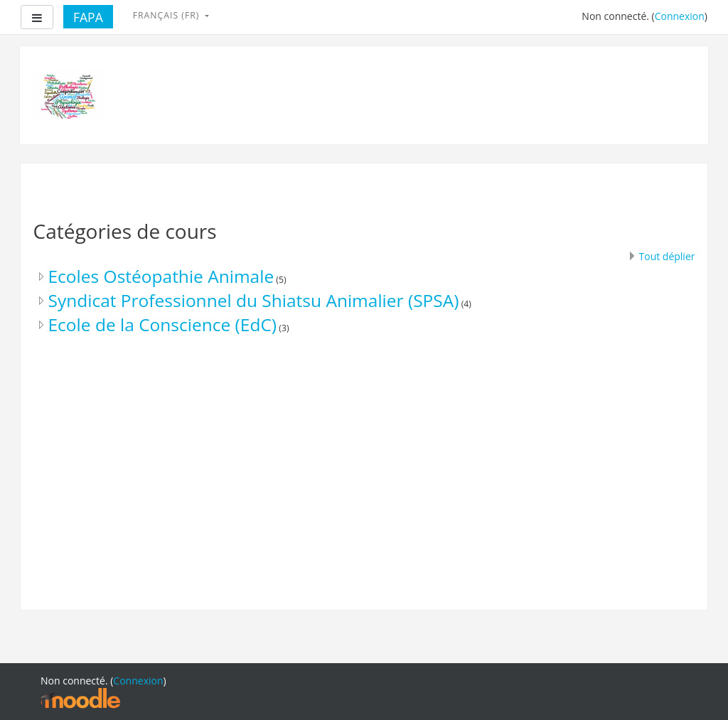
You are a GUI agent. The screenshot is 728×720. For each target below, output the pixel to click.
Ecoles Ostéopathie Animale (161, 276)
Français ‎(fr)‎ (168, 15)
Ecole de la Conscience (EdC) (163, 324)
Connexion (680, 16)
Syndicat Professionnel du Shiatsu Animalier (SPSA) (254, 300)
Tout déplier (667, 256)
